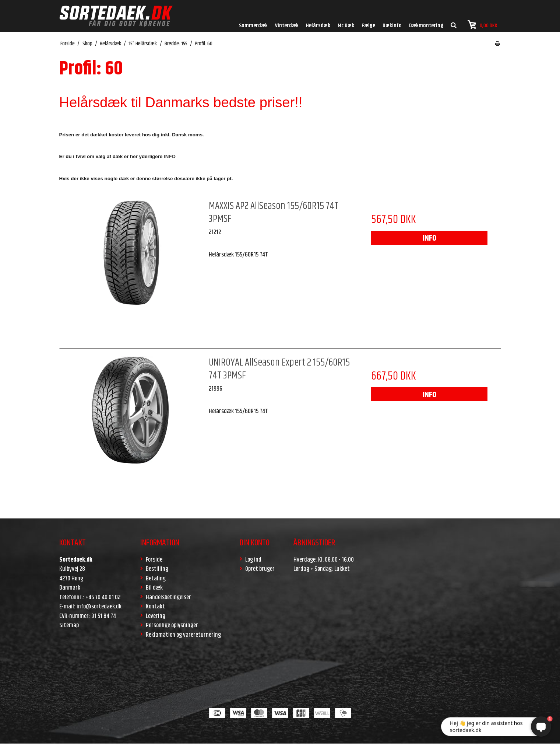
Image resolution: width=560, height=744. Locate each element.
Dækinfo (392, 26)
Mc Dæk (346, 26)
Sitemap (69, 625)
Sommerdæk (253, 26)
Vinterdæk (287, 26)
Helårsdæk (318, 26)
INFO (429, 238)
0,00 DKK (482, 25)
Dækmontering (426, 26)
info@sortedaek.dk (99, 607)
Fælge (368, 26)
